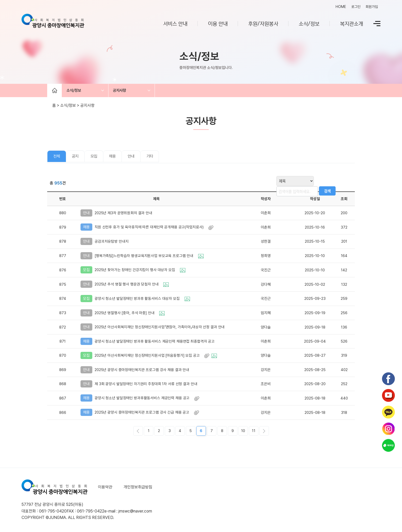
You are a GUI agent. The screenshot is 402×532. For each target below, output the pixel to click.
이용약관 (105, 488)
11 (254, 432)
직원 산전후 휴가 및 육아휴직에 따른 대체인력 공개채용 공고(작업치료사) (155, 228)
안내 (138, 157)
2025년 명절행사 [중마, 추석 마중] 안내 (130, 314)
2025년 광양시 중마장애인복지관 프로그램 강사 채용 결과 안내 (143, 371)
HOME (341, 7)
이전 (138, 432)
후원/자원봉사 (263, 23)
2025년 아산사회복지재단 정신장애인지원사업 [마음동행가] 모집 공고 (157, 356)
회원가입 (372, 7)
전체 (57, 157)
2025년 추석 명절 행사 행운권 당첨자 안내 (132, 285)
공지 (78, 157)
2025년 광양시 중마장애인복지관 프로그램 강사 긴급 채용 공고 (147, 413)
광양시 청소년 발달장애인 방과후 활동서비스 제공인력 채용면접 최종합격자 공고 (156, 342)
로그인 (356, 7)
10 (243, 432)
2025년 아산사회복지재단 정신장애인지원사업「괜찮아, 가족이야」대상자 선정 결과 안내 (161, 328)
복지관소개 (351, 23)
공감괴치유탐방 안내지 (112, 242)
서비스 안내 (175, 23)
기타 (159, 157)
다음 (264, 432)
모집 (98, 157)
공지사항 (124, 91)
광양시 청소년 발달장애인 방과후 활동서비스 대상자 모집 (143, 300)
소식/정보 (309, 23)
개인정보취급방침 (137, 488)
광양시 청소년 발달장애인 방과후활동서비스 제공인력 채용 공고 (148, 399)
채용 (118, 157)
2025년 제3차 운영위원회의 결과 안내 (124, 214)
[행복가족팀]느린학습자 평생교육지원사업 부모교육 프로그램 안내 (150, 257)
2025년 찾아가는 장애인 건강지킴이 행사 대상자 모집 (140, 271)
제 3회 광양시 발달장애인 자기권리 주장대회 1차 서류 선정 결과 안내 (147, 385)
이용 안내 (218, 23)
